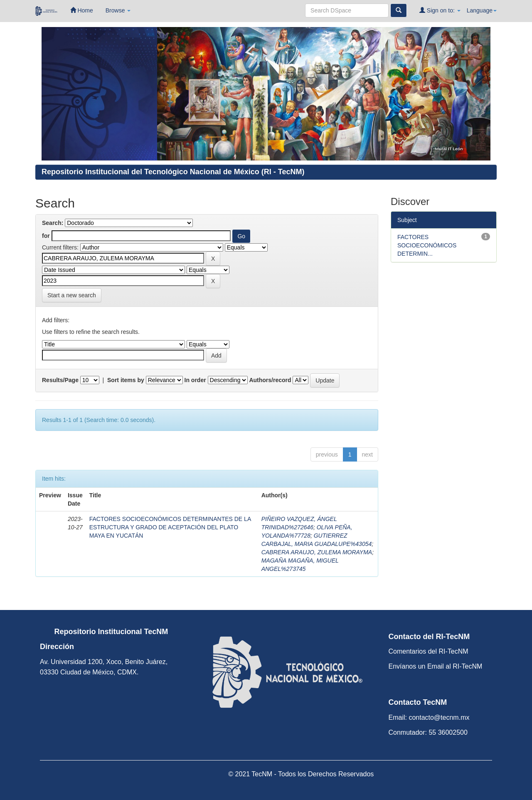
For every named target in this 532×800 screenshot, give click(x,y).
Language (482, 10)
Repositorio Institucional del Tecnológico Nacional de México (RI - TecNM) (173, 172)
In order (195, 380)
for (46, 236)
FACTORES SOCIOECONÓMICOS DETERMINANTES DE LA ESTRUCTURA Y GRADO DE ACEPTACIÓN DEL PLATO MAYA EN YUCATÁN (170, 527)
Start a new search (72, 295)
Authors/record (270, 380)
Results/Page (60, 380)
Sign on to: (440, 10)
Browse (118, 10)
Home (82, 10)
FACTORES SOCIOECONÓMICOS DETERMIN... (427, 245)
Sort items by (126, 380)
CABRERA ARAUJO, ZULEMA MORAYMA (317, 552)
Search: (53, 223)
